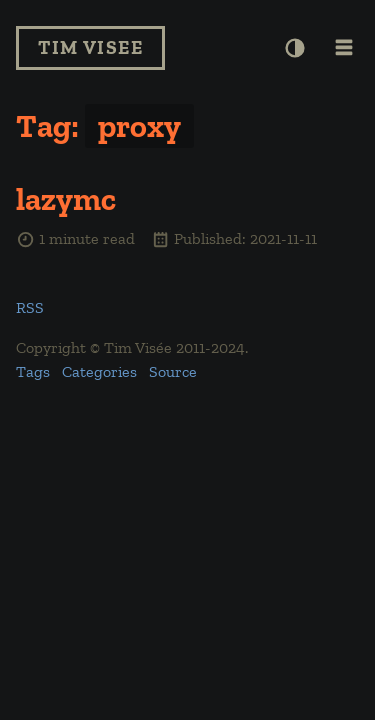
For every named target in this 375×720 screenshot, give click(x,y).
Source (173, 371)
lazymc (66, 199)
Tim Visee (90, 47)
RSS (30, 307)
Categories (99, 371)
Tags (33, 371)
